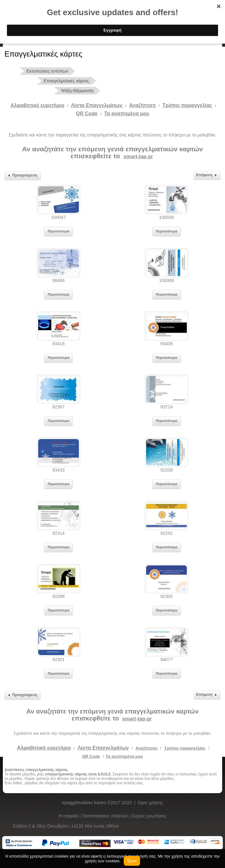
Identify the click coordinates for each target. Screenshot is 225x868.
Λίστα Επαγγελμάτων (97, 105)
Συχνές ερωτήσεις (149, 816)
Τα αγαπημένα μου (127, 114)
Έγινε (132, 861)
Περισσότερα (58, 231)
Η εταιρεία (69, 816)
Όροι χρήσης (151, 803)
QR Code (86, 114)
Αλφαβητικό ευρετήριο (37, 105)
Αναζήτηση (142, 105)
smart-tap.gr (138, 157)
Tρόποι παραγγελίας (187, 105)
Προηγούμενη (22, 176)
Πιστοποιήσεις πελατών (106, 816)
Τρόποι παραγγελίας (185, 748)
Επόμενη (207, 175)
